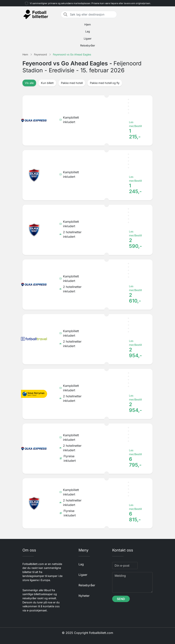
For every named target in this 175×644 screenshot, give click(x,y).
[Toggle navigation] (150, 14)
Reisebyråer (88, 45)
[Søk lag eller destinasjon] (92, 14)
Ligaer (88, 38)
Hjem (88, 24)
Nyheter (84, 596)
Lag (88, 31)
